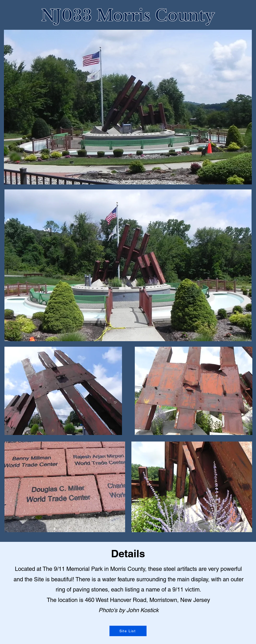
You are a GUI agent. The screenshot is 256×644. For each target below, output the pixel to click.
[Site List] (128, 631)
